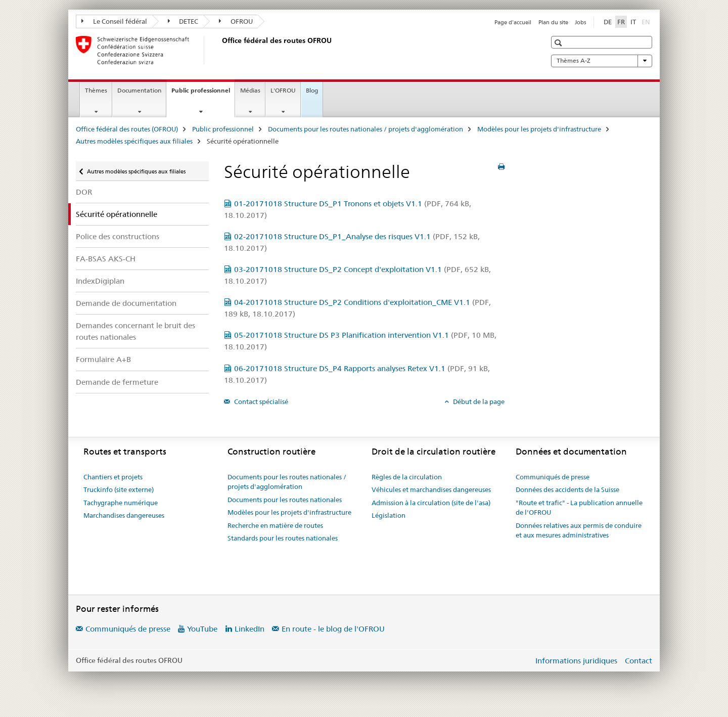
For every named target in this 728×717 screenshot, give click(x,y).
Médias (250, 90)
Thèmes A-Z (602, 61)
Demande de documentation (126, 303)
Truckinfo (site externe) (119, 489)
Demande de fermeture (117, 382)
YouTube (202, 629)
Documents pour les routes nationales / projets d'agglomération (366, 129)
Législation (389, 515)
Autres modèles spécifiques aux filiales (134, 141)
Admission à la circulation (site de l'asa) (431, 503)
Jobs (580, 22)
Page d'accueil (513, 22)
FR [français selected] (621, 22)
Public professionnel (203, 94)
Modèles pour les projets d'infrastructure (539, 129)
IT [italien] (633, 22)
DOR (84, 192)
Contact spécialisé (260, 401)
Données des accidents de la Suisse (567, 489)
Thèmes (96, 90)
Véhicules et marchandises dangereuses (431, 489)
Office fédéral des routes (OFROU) (127, 129)
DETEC (183, 21)
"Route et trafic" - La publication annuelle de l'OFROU (579, 508)
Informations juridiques (576, 661)
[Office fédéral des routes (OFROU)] (220, 50)
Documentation (139, 90)
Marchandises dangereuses (124, 515)
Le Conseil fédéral (114, 21)
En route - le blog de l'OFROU (333, 629)
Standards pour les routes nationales (283, 538)
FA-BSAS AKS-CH (106, 259)
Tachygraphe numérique (121, 503)
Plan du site (553, 22)
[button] (559, 43)
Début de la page (478, 401)
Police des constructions (118, 236)
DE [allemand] (608, 22)
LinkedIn (249, 629)
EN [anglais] (647, 21)
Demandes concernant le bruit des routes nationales (135, 331)
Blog (312, 90)
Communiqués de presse (553, 477)
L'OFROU (283, 90)
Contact (639, 661)
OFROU (236, 21)
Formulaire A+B (103, 359)
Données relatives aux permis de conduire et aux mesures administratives (579, 530)
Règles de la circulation (407, 477)
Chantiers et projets (113, 477)
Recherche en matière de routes (275, 525)
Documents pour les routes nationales (285, 500)
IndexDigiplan (100, 281)
